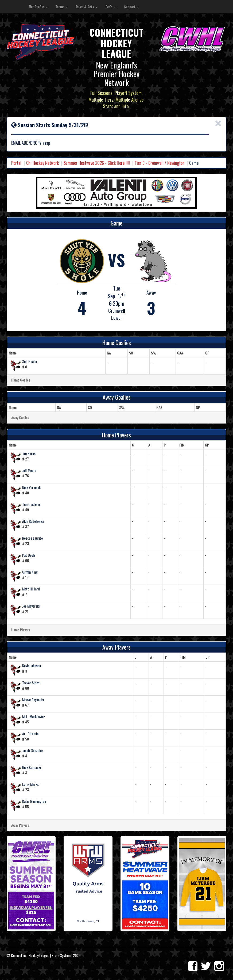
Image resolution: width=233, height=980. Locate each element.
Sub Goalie (30, 361)
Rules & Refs (87, 7)
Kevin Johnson (32, 666)
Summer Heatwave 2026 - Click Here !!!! (97, 163)
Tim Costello (31, 504)
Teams (62, 7)
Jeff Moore (29, 470)
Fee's (111, 7)
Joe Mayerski (31, 606)
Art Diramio (30, 733)
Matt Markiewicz (34, 716)
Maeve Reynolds (33, 699)
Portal (16, 163)
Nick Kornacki (32, 767)
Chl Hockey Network (42, 163)
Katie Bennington (34, 801)
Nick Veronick (31, 487)
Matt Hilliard (31, 589)
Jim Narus (29, 453)
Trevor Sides (31, 683)
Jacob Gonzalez (33, 750)
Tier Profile (38, 7)
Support (131, 7)
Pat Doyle (29, 555)
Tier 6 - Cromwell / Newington (160, 163)
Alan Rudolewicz (33, 521)
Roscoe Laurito (32, 538)
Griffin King (30, 572)
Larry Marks (30, 784)
